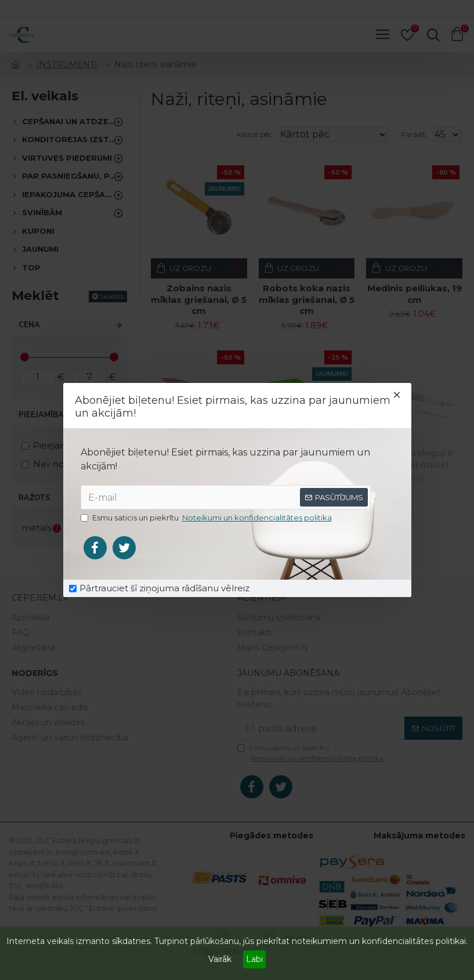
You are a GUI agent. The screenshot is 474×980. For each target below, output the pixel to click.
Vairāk (220, 959)
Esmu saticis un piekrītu (207, 518)
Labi (254, 959)
